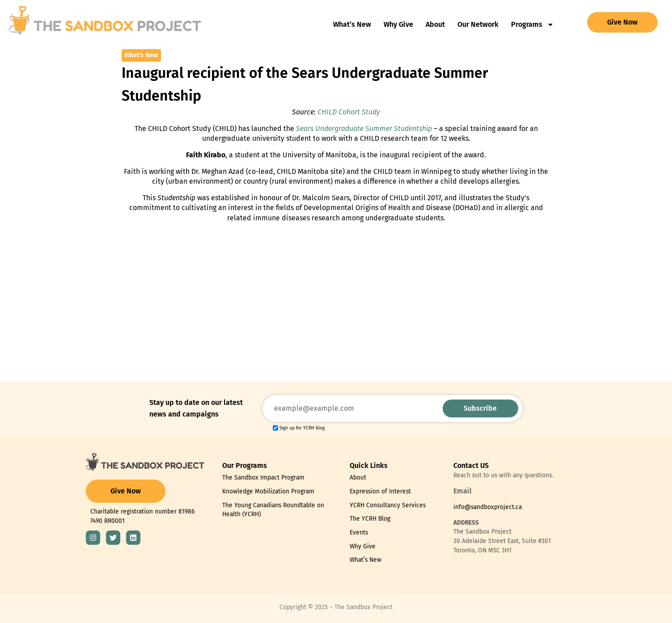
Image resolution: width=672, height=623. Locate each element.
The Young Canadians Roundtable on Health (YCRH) (273, 510)
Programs (533, 25)
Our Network (478, 24)
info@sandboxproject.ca (488, 507)
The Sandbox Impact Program (263, 478)
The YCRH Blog (370, 519)
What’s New (352, 24)
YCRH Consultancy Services (388, 505)
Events (359, 532)
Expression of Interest (380, 491)
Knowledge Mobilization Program (268, 491)
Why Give (398, 24)
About (435, 24)
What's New (141, 55)
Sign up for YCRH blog (302, 429)
